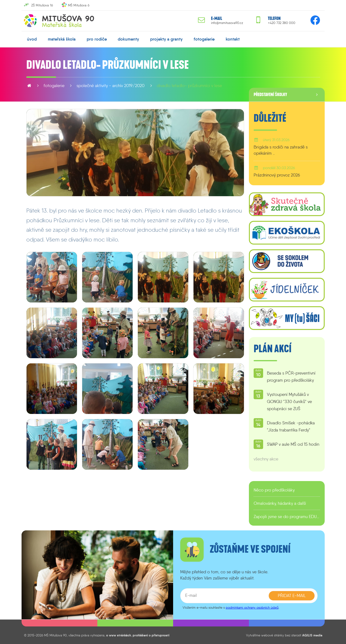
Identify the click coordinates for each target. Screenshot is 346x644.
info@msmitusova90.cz (227, 23)
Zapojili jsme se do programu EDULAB (287, 517)
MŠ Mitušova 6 (79, 5)
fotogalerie (204, 39)
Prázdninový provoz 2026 (277, 175)
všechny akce (266, 459)
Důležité (270, 118)
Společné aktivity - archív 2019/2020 (110, 86)
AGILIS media (312, 635)
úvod (32, 39)
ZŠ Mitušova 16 (42, 5)
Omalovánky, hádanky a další (280, 503)
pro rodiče (97, 39)
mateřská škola (62, 39)
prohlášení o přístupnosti (151, 635)
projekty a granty (166, 39)
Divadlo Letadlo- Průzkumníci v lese (189, 86)
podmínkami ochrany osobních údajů (252, 607)
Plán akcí (273, 349)
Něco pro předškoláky (274, 490)
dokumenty (128, 39)
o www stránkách (119, 635)
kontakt (233, 39)
